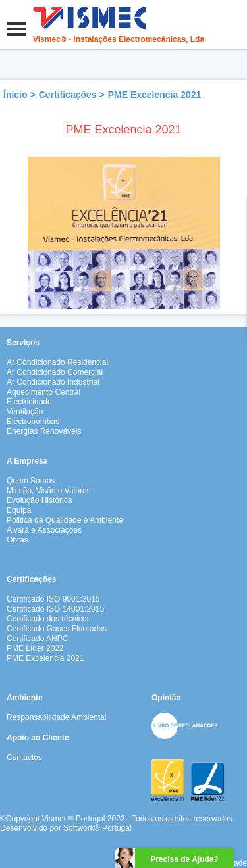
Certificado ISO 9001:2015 (53, 599)
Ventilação (25, 412)
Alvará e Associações (44, 530)
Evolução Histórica (39, 500)
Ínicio (15, 95)
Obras (17, 540)
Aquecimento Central (43, 392)
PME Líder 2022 (35, 648)
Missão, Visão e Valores (49, 491)
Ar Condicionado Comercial (55, 372)
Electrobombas (33, 422)
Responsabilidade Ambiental (56, 717)
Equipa (19, 510)
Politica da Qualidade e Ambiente (65, 520)
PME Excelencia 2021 (155, 95)
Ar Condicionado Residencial (57, 362)
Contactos (24, 758)
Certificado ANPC (37, 639)
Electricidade (29, 402)
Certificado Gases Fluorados (57, 629)
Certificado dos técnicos (48, 619)
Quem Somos (31, 481)
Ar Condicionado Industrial (53, 382)
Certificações (68, 95)
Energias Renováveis (44, 431)
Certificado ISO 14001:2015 (55, 609)
